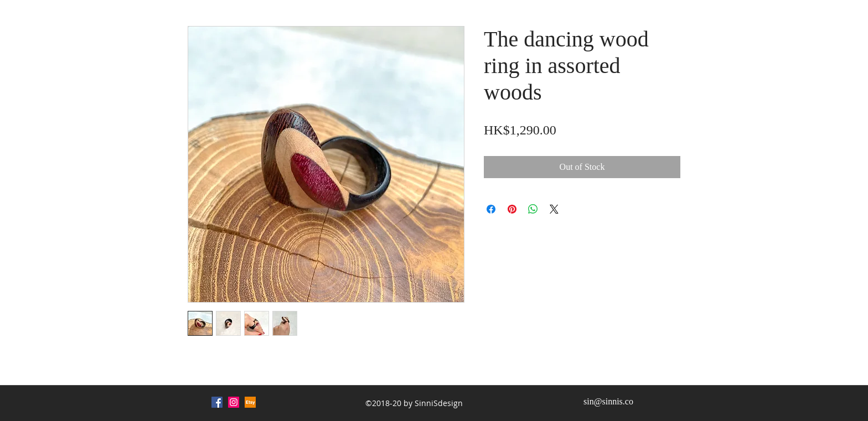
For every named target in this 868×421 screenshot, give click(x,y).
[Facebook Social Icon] (217, 402)
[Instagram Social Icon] (234, 402)
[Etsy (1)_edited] (250, 402)
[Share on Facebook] (491, 209)
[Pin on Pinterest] (512, 209)
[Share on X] (554, 209)
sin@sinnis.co (608, 401)
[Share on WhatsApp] (533, 209)
